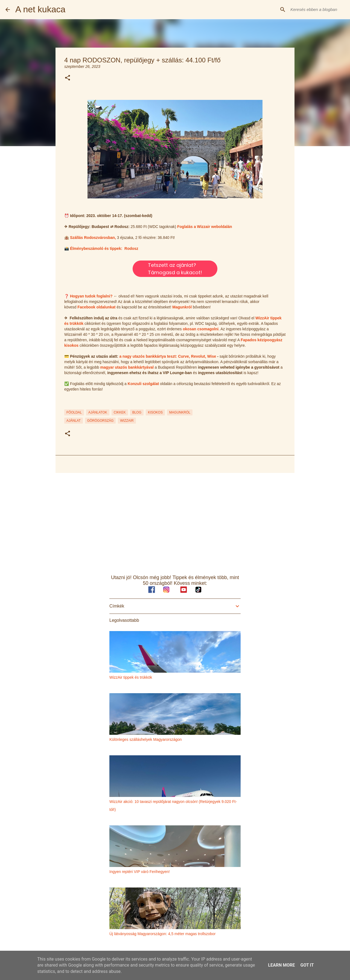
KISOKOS (155, 412)
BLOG (137, 412)
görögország (100, 421)
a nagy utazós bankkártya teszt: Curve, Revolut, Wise (168, 356)
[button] (68, 78)
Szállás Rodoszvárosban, (93, 238)
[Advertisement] (175, 519)
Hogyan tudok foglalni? (91, 296)
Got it (307, 965)
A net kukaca (40, 9)
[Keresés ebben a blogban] (317, 10)
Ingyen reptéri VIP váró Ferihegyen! (140, 872)
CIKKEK (120, 412)
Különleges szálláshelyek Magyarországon (146, 739)
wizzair (127, 421)
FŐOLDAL (74, 412)
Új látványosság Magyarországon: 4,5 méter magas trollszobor (162, 934)
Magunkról (182, 307)
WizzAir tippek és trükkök (131, 677)
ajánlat (74, 421)
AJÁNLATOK (98, 412)
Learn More (281, 965)
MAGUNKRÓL (180, 412)
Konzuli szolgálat (143, 384)
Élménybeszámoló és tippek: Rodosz (104, 248)
